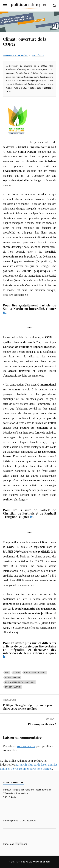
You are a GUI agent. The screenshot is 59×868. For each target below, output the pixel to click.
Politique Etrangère (15, 55)
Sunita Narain (13, 687)
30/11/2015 (38, 55)
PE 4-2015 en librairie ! (42, 724)
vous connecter (26, 746)
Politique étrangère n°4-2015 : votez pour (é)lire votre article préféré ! (28, 707)
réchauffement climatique (20, 682)
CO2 (7, 673)
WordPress (44, 862)
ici (5, 312)
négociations (13, 677)
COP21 (17, 673)
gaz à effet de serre (35, 673)
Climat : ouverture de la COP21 (25, 41)
